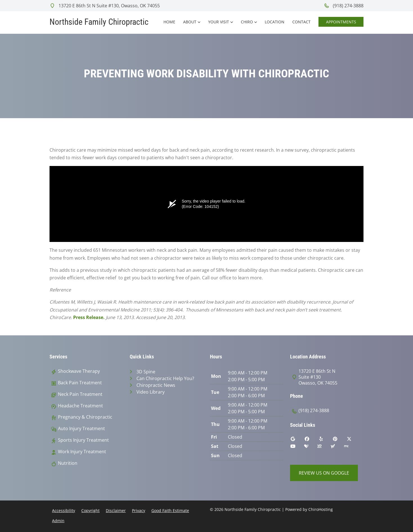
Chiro (247, 22)
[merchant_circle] (351, 448)
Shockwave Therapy (79, 371)
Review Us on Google (324, 473)
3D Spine (146, 372)
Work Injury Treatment (82, 452)
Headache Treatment (80, 406)
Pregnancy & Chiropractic (85, 417)
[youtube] (297, 448)
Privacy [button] (139, 510)
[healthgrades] (311, 448)
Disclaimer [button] (116, 510)
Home (169, 22)
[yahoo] (337, 448)
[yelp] (325, 440)
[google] (297, 440)
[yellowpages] (324, 448)
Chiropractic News (156, 385)
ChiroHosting (321, 509)
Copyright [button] (90, 510)
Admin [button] (58, 521)
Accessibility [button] (64, 510)
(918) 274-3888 (344, 6)
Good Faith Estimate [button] (170, 510)
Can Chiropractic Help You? (165, 378)
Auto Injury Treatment (81, 429)
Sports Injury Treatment (83, 440)
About (190, 22)
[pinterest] (339, 440)
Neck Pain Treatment (80, 394)
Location (275, 22)
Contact (301, 22)
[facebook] (311, 440)
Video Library (151, 392)
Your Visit (219, 22)
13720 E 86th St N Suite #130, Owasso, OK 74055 (105, 6)
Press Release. (89, 317)
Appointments (341, 22)
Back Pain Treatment (80, 383)
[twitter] (353, 440)
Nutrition (68, 463)
